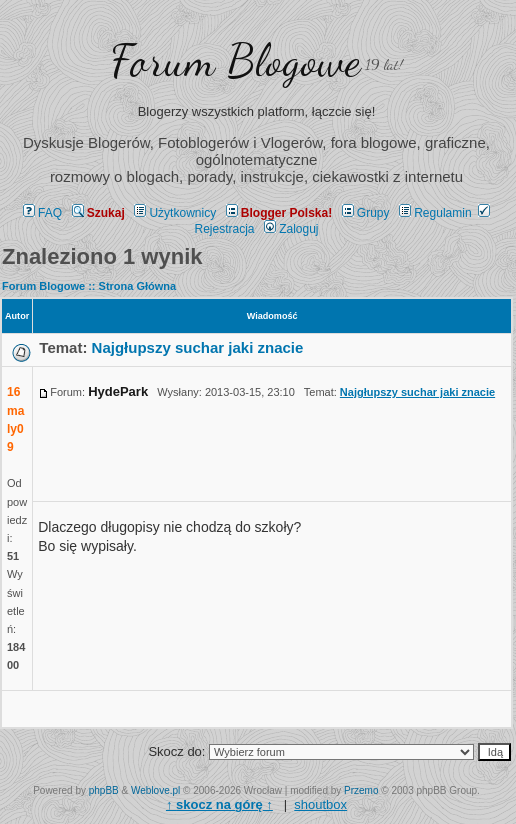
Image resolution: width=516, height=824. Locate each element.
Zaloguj (291, 229)
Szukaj (98, 213)
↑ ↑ (219, 804)
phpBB (104, 790)
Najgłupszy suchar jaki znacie (198, 347)
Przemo (361, 790)
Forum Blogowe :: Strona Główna (89, 286)
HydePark (118, 391)
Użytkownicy (175, 213)
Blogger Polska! (279, 213)
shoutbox (320, 804)
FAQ (42, 213)
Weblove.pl (155, 790)
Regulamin (435, 213)
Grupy (366, 213)
